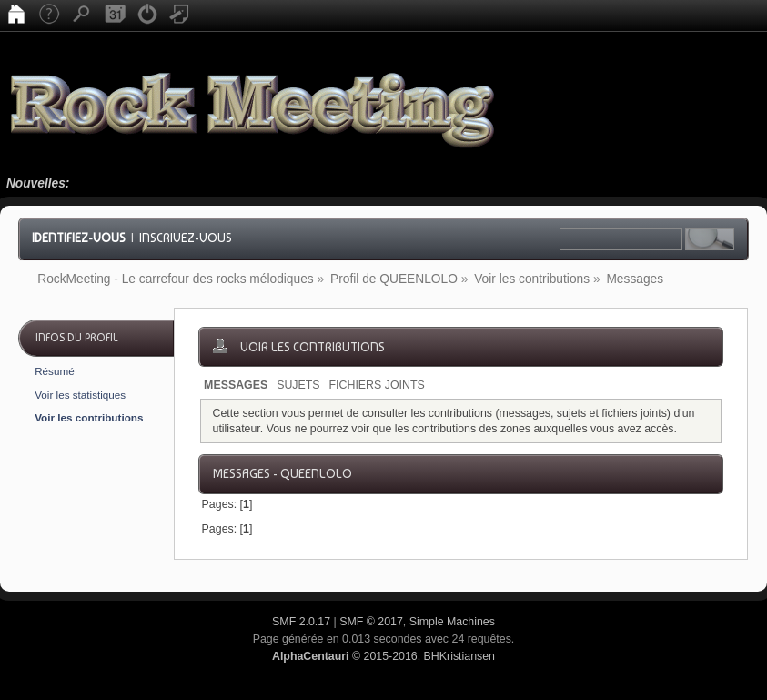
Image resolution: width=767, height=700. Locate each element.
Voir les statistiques (80, 395)
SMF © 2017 (371, 622)
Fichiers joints (377, 385)
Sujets (298, 385)
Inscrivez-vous (186, 238)
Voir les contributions (89, 417)
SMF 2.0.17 (301, 622)
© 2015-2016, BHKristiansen (383, 656)
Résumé (55, 371)
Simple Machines (452, 622)
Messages (236, 385)
